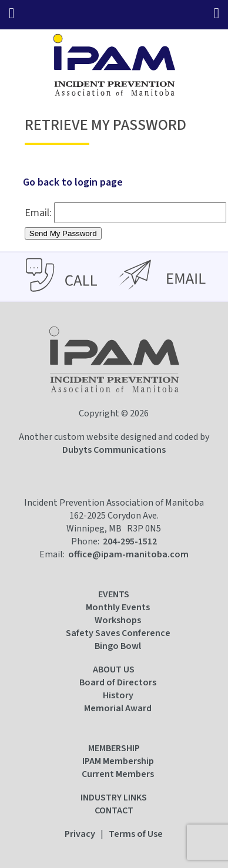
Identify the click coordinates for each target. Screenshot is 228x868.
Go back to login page (73, 182)
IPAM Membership (118, 761)
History (118, 695)
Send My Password (63, 233)
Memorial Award (118, 708)
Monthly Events (118, 607)
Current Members (118, 774)
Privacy (80, 834)
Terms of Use (136, 834)
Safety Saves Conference (118, 633)
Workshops (118, 620)
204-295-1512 (130, 541)
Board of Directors (118, 682)
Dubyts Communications (114, 450)
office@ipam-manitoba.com (128, 554)
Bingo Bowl (118, 646)
